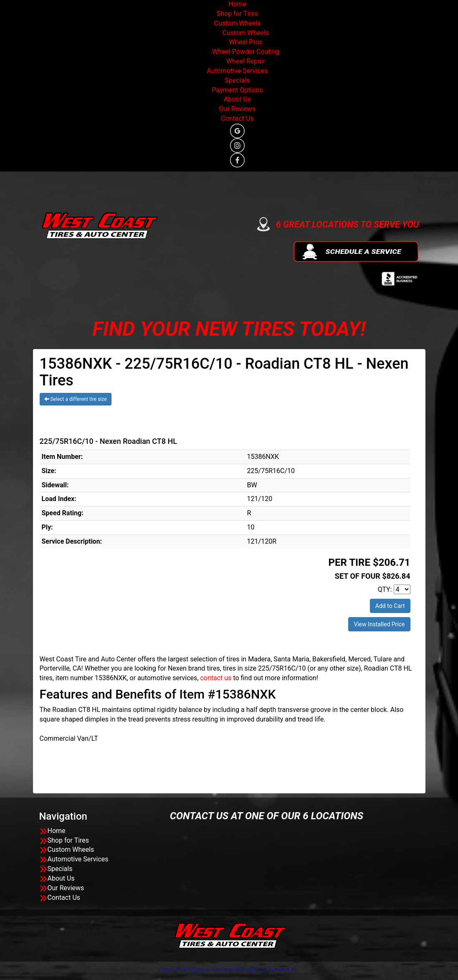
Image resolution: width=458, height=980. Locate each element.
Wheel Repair (246, 61)
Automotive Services (237, 71)
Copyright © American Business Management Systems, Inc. (229, 969)
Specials (237, 80)
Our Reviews (238, 109)
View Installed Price (379, 624)
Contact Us (237, 118)
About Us (237, 99)
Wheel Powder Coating (246, 52)
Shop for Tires (238, 14)
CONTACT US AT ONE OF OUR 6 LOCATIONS (267, 816)
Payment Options (237, 90)
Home (237, 4)
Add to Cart (390, 606)
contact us (216, 678)
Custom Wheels (238, 23)
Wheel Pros (246, 42)
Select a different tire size (76, 399)
